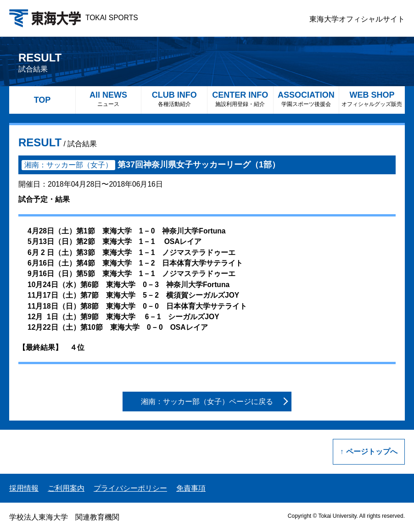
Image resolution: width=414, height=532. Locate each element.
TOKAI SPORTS (74, 18)
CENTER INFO (240, 99)
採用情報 (24, 488)
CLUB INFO (174, 99)
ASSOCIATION (306, 99)
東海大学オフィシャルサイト (357, 19)
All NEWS (109, 99)
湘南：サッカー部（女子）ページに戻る (207, 402)
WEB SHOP (372, 99)
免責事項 (191, 488)
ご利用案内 (66, 488)
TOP (42, 100)
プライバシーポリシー (130, 488)
